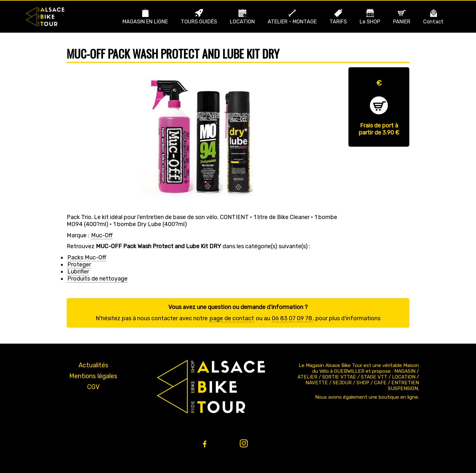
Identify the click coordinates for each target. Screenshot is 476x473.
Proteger (79, 265)
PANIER (402, 22)
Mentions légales (93, 376)
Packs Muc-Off (87, 257)
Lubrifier (78, 272)
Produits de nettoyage (97, 279)
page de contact (232, 318)
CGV (93, 387)
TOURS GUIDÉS (199, 22)
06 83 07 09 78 (292, 318)
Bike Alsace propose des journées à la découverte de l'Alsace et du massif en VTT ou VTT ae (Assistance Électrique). (45, 17)
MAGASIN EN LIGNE (145, 22)
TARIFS (338, 22)
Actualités (93, 365)
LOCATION (242, 22)
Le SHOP (370, 22)
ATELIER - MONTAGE (292, 22)
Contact (433, 22)
